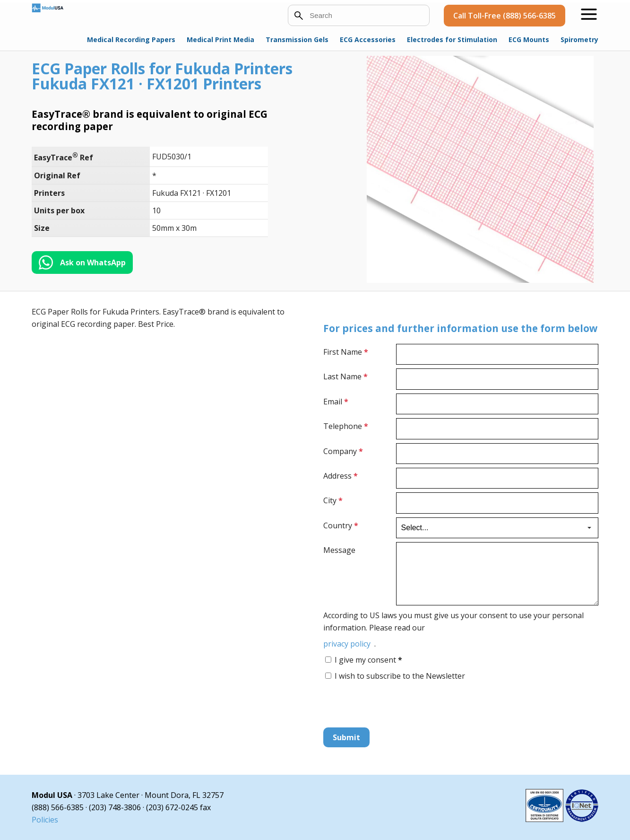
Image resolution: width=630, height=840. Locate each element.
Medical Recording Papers (131, 39)
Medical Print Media (220, 39)
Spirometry (579, 39)
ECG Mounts (529, 39)
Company (343, 451)
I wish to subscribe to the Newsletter (400, 676)
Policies (45, 820)
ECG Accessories (368, 39)
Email (336, 402)
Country (341, 525)
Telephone (346, 426)
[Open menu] (589, 14)
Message (339, 550)
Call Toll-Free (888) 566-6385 (505, 16)
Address (341, 476)
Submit (346, 737)
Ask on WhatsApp (93, 262)
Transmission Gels (297, 39)
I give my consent (368, 660)
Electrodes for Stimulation (452, 39)
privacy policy (347, 644)
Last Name (345, 376)
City (333, 500)
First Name (346, 352)
